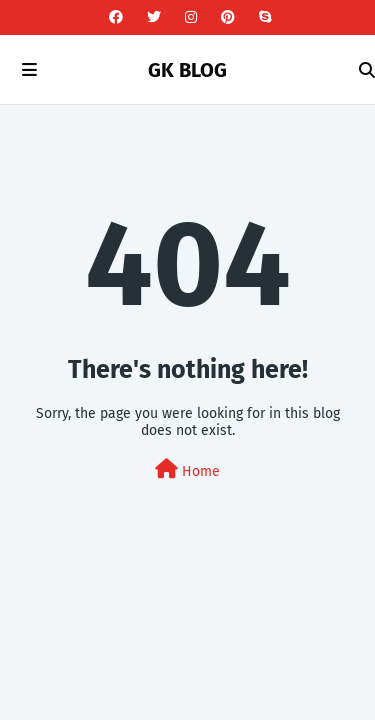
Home (187, 469)
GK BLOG (187, 70)
